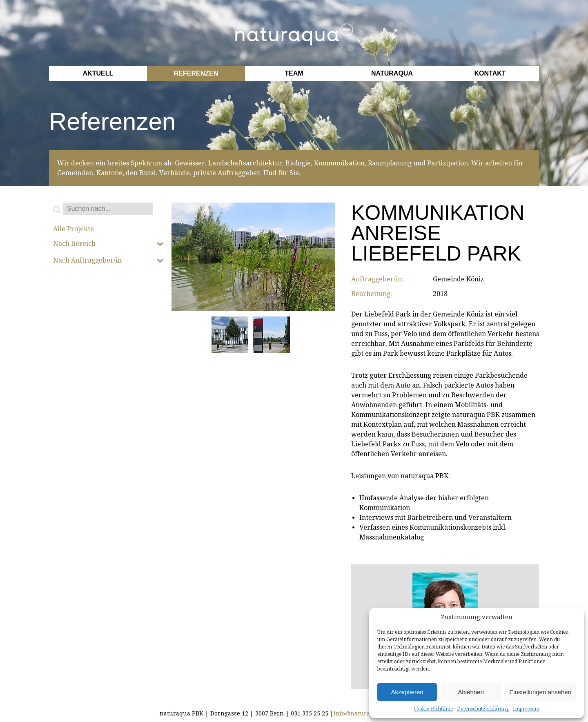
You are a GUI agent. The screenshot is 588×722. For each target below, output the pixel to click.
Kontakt (490, 73)
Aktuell (98, 73)
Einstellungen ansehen (540, 692)
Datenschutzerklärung (483, 709)
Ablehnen (471, 692)
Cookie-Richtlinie (433, 709)
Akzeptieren (407, 692)
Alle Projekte (73, 229)
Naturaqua (392, 73)
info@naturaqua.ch (362, 713)
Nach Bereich (108, 244)
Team (294, 73)
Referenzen (196, 73)
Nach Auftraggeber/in (108, 261)
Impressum (526, 709)
